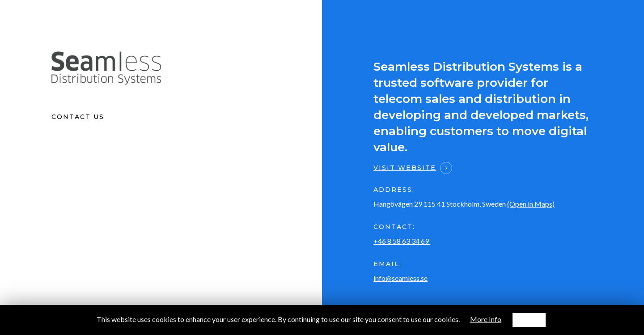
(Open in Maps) (531, 204)
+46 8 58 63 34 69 (402, 241)
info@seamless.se (400, 278)
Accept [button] (529, 320)
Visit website (405, 168)
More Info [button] (486, 319)
